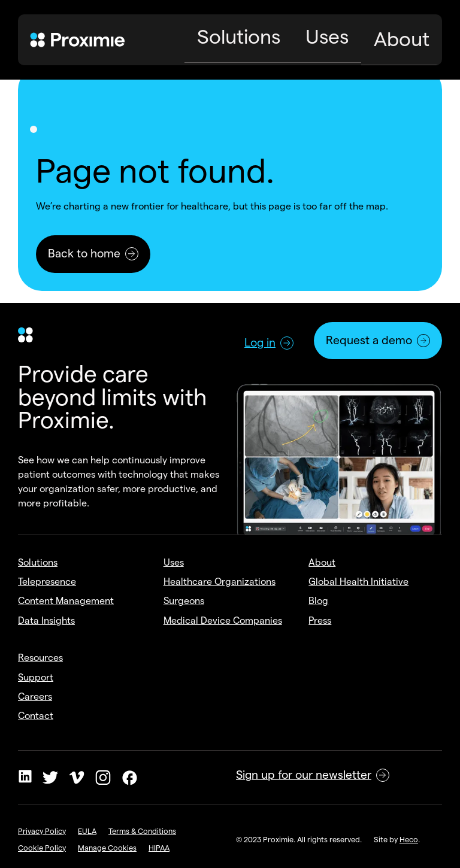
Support (36, 677)
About (322, 562)
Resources (40, 658)
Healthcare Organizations (220, 582)
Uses (174, 562)
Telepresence (47, 582)
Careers (35, 696)
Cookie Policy (42, 848)
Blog (318, 601)
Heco (409, 839)
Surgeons (184, 601)
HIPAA (159, 848)
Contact (36, 716)
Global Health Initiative (358, 582)
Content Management (66, 601)
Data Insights (46, 620)
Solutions (38, 562)
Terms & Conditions (142, 831)
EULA (87, 831)
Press (320, 620)
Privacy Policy (42, 831)
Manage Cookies (107, 848)
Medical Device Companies (223, 620)
